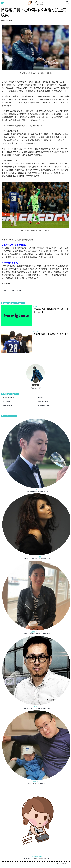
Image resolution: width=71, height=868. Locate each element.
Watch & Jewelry (9, 397)
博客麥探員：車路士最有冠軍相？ (51, 334)
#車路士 (5, 290)
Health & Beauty (9, 409)
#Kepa (19, 290)
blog (36, 307)
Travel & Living (43, 405)
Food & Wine (42, 401)
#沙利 (12, 290)
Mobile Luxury (8, 405)
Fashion (41, 397)
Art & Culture (8, 401)
